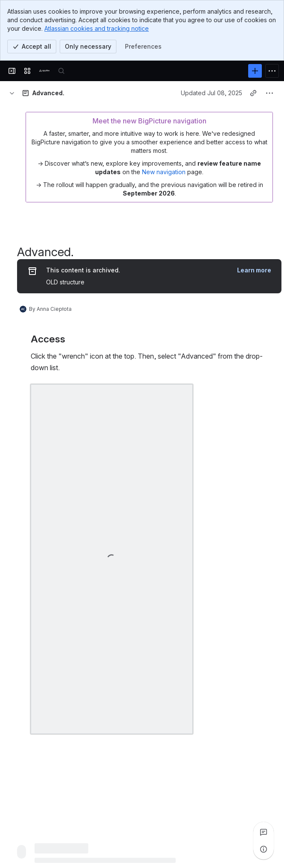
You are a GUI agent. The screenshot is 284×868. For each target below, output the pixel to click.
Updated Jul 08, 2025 (212, 93)
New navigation (164, 172)
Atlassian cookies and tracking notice (97, 28)
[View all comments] (264, 832)
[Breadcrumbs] (12, 93)
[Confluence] (44, 71)
